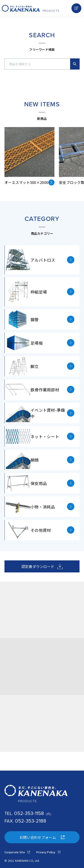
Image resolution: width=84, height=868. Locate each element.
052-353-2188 (31, 821)
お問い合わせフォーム (42, 837)
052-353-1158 (29, 813)
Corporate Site (17, 852)
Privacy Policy (48, 852)
